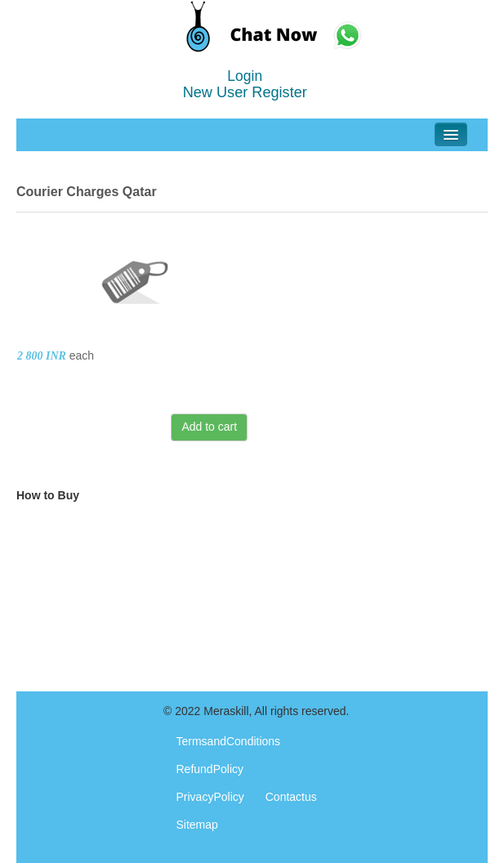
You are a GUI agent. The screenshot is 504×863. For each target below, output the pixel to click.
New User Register (245, 92)
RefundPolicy (210, 769)
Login (245, 76)
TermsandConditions (229, 741)
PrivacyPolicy (210, 797)
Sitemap (197, 825)
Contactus (291, 797)
